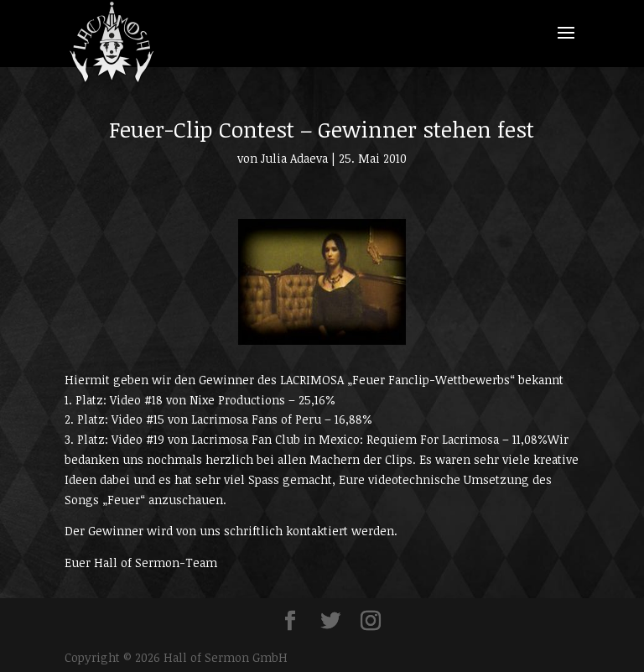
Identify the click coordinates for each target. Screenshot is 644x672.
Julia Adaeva (294, 158)
